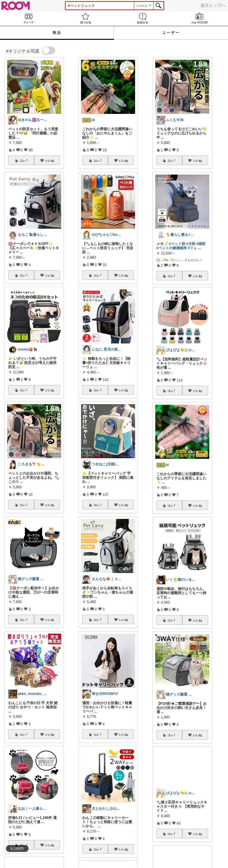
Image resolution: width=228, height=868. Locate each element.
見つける (85, 18)
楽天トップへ (213, 5)
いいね (50, 161)
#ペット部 (177, 244)
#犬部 (191, 244)
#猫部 (201, 244)
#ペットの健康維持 (172, 248)
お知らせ (142, 18)
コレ (24, 161)
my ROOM (199, 18)
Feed (28, 18)
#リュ (193, 248)
